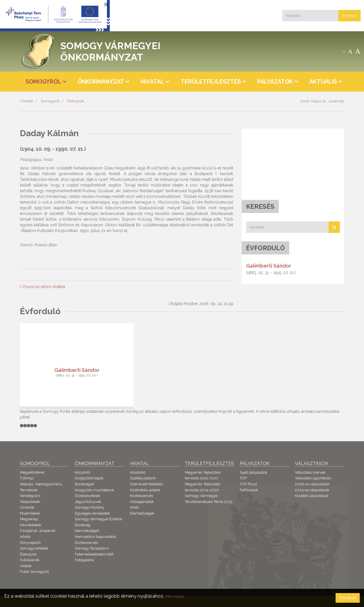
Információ (177, 596)
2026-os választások (312, 484)
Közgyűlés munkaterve (94, 490)
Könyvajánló (30, 543)
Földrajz (27, 478)
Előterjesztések (88, 496)
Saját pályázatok (254, 472)
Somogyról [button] (43, 82)
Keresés (349, 16)
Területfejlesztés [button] (211, 82)
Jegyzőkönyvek (88, 502)
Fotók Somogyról (34, 572)
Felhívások (249, 490)
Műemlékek (30, 513)
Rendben (348, 598)
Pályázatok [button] (275, 82)
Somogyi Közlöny (90, 507)
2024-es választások (312, 490)
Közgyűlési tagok (89, 478)
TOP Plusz (248, 484)
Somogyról (50, 101)
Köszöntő (83, 472)
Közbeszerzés (86, 543)
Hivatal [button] (152, 82)
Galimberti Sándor (269, 266)
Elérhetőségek (142, 513)
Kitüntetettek (31, 525)
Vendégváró (30, 496)
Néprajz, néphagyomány (41, 484)
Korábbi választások (312, 496)
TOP (243, 478)
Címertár (27, 507)
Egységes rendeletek (92, 513)
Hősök (25, 537)
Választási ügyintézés (313, 478)
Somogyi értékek (34, 548)
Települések (30, 502)
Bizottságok (85, 484)
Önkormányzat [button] (101, 82)
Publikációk (30, 560)
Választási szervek (310, 472)
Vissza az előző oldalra (43, 287)
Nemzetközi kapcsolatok (96, 537)
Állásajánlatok (142, 502)
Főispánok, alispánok (38, 531)
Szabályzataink (143, 478)
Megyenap (29, 519)
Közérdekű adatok (145, 490)
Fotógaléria (84, 560)
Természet (29, 490)
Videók (26, 566)
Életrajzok (76, 101)
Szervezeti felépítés (146, 484)
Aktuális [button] (323, 82)
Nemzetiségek (87, 531)
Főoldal (26, 101)
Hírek (134, 507)
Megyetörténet (32, 472)
